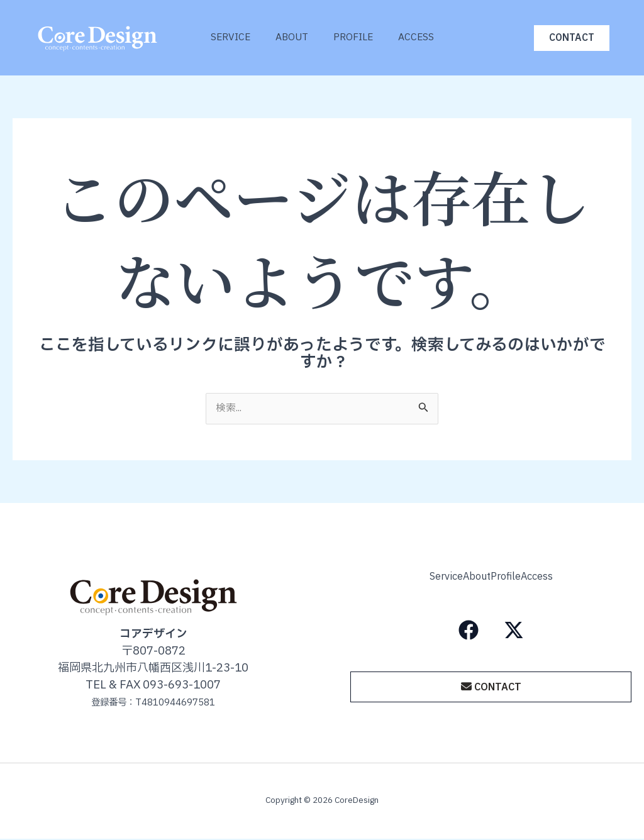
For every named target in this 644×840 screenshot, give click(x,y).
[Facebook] (469, 627)
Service (221, 37)
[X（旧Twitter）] (514, 627)
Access (425, 37)
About (289, 37)
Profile (356, 37)
